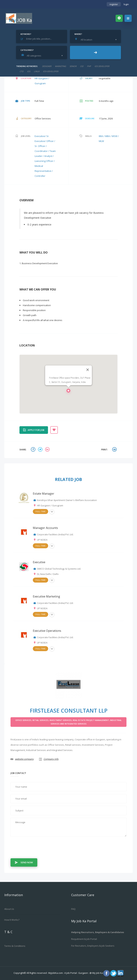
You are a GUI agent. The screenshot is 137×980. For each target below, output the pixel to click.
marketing (60, 66)
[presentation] (38, 848)
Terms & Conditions (15, 946)
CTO (22, 71)
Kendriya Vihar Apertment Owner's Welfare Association (67, 500)
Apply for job (34, 430)
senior (73, 66)
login (126, 4)
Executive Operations (47, 631)
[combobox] (96, 40)
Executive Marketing (46, 596)
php (89, 66)
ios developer (102, 66)
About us (9, 909)
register (114, 4)
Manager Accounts (45, 528)
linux (37, 71)
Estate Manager (44, 494)
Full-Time (40, 511)
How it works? (12, 920)
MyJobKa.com (56, 973)
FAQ (73, 909)
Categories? (27, 50)
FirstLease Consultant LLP (69, 711)
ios (29, 71)
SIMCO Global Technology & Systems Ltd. (59, 569)
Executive (39, 562)
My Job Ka (97, 973)
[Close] (88, 370)
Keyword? (26, 34)
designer (47, 66)
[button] (68, 392)
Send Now (24, 862)
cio (82, 66)
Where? (78, 34)
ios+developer (51, 71)
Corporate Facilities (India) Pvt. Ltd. (55, 534)
